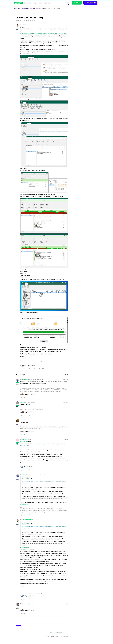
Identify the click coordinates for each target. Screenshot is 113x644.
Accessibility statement (62, 636)
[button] (90, 3)
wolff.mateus (23, 402)
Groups (40, 3)
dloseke (22, 420)
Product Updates (47, 3)
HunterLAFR (23, 25)
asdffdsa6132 (23, 439)
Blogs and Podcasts (35, 8)
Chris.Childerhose (25, 379)
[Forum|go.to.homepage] (18, 3)
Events (35, 3)
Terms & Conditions (50, 636)
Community (17, 8)
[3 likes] (27, 394)
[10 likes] (28, 366)
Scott (22, 604)
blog (50, 354)
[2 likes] (27, 467)
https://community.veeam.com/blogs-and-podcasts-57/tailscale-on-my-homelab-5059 (43, 33)
